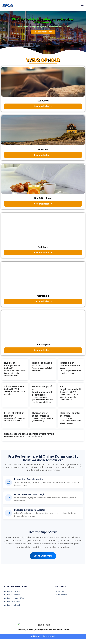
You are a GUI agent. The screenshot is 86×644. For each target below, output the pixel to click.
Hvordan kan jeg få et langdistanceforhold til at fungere (43, 391)
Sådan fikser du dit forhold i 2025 (14, 388)
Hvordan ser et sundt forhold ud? (41, 414)
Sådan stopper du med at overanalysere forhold (29, 434)
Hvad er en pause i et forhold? (42, 364)
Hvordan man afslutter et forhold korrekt (70, 366)
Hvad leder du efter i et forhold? (71, 414)
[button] (82, 5)
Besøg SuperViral (43, 556)
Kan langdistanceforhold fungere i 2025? (70, 389)
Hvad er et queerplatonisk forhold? (12, 366)
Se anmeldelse (43, 106)
